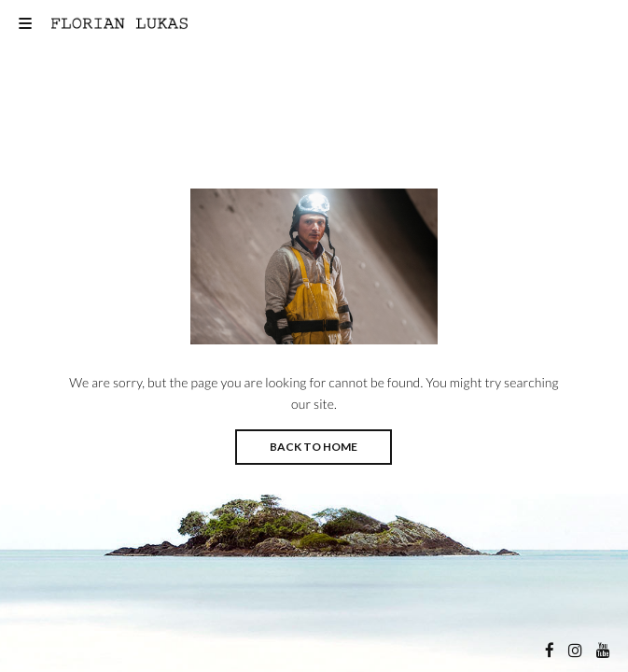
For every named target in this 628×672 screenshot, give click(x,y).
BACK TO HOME (314, 447)
